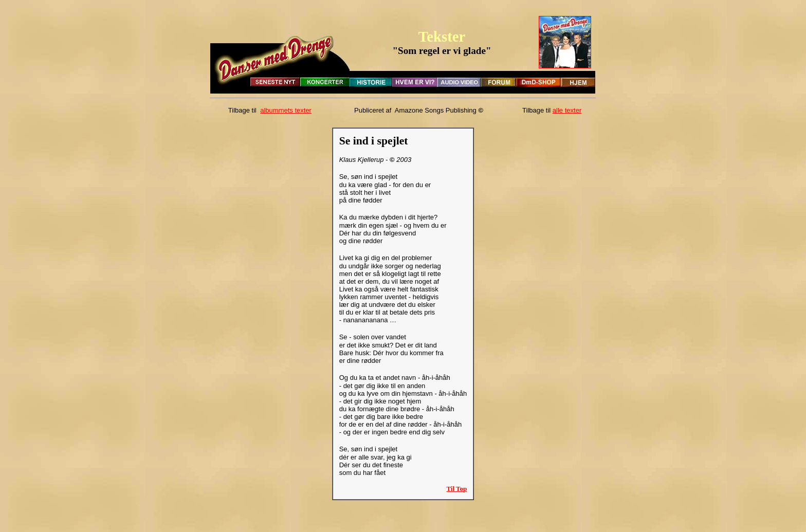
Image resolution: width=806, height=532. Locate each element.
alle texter (567, 110)
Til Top (456, 489)
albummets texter (286, 110)
